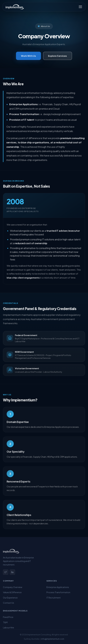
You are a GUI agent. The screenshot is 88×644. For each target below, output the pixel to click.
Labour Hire (9, 627)
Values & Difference (12, 592)
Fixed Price (8, 617)
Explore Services (57, 56)
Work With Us (28, 56)
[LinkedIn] (12, 572)
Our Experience (10, 598)
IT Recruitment (54, 598)
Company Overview (13, 587)
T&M (5, 622)
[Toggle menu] (80, 7)
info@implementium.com (53, 639)
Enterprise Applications (58, 587)
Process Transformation (58, 592)
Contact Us (9, 603)
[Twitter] (6, 572)
